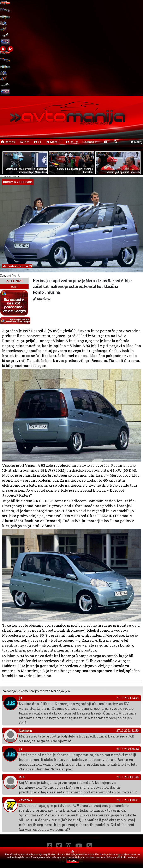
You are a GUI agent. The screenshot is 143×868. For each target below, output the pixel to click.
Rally (72, 142)
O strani (90, 142)
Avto (24, 142)
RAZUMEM (73, 861)
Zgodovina (25, 182)
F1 (38, 142)
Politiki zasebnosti (128, 857)
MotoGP (54, 142)
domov (8, 182)
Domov (8, 142)
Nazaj (136, 142)
